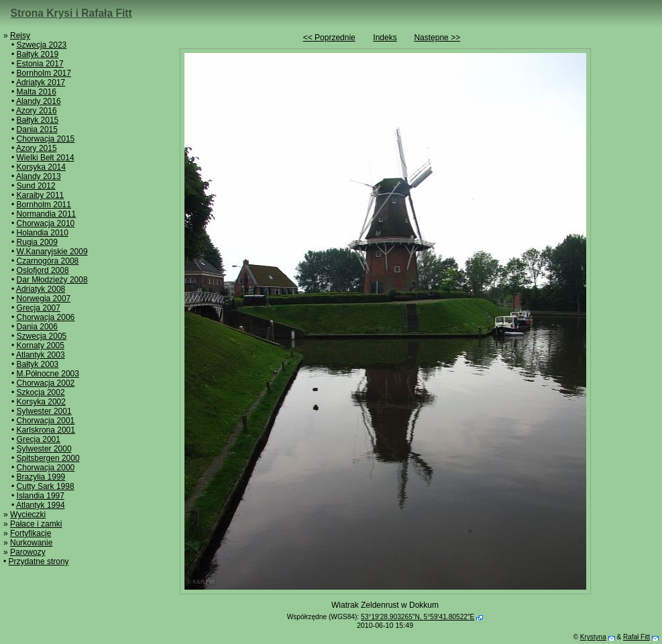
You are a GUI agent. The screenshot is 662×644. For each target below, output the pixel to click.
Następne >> (437, 38)
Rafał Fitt (637, 637)
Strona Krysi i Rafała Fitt (71, 13)
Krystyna (593, 637)
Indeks (385, 38)
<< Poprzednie (329, 38)
